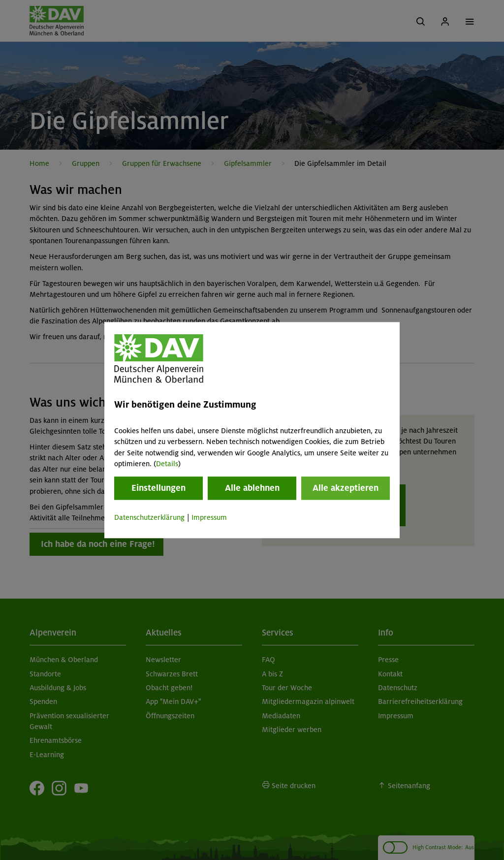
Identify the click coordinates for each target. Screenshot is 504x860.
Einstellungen (158, 488)
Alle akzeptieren (346, 488)
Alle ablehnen (252, 488)
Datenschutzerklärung (149, 518)
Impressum (209, 518)
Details (167, 464)
